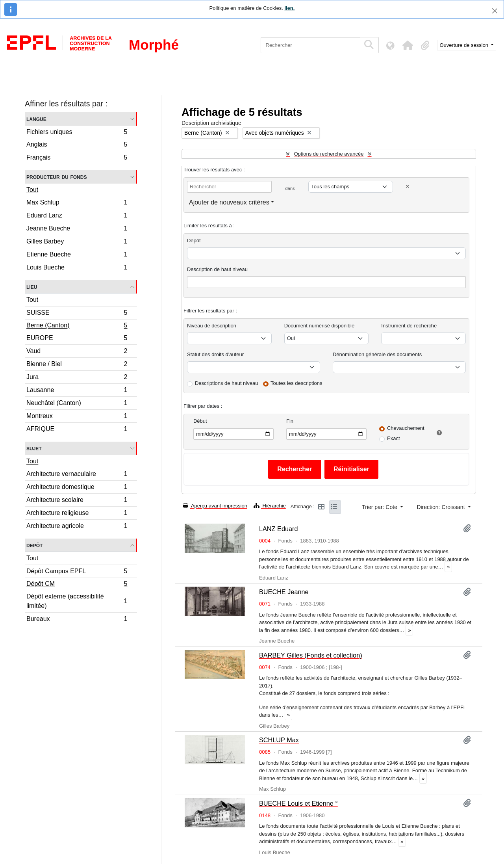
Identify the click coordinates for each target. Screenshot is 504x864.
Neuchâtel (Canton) (77, 404)
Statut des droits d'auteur (215, 354)
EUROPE (77, 339)
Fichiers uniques (77, 133)
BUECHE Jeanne (284, 592)
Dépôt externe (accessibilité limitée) (77, 601)
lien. (289, 8)
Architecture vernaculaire (77, 475)
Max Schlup (77, 203)
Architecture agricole (77, 527)
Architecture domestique (77, 488)
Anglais (77, 146)
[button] (408, 45)
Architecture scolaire (77, 501)
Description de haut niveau (217, 269)
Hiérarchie (270, 506)
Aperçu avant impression (215, 506)
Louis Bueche (77, 268)
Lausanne (77, 391)
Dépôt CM (77, 585)
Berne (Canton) (77, 326)
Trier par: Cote (380, 507)
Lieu (32, 287)
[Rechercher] (310, 45)
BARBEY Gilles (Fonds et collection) (311, 655)
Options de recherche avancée (329, 154)
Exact (394, 438)
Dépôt (194, 241)
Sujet (34, 448)
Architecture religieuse (77, 514)
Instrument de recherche (409, 326)
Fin (290, 421)
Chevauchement (406, 428)
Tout (32, 190)
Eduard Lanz (77, 216)
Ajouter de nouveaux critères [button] (229, 202)
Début (200, 421)
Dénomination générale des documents (377, 354)
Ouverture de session (465, 45)
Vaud (77, 352)
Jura (77, 378)
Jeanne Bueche (77, 229)
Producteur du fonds (57, 177)
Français (77, 158)
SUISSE (77, 314)
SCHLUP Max (279, 740)
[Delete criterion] (408, 187)
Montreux (77, 417)
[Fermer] (495, 11)
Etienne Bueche (77, 255)
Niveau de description (212, 326)
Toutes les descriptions (296, 383)
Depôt (34, 545)
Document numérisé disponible (319, 326)
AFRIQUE (77, 430)
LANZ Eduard (278, 529)
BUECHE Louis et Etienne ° (298, 803)
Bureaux (77, 620)
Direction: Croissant (441, 507)
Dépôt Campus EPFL (77, 572)
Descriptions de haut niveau (226, 383)
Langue (36, 119)
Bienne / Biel (77, 365)
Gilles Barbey (77, 242)
